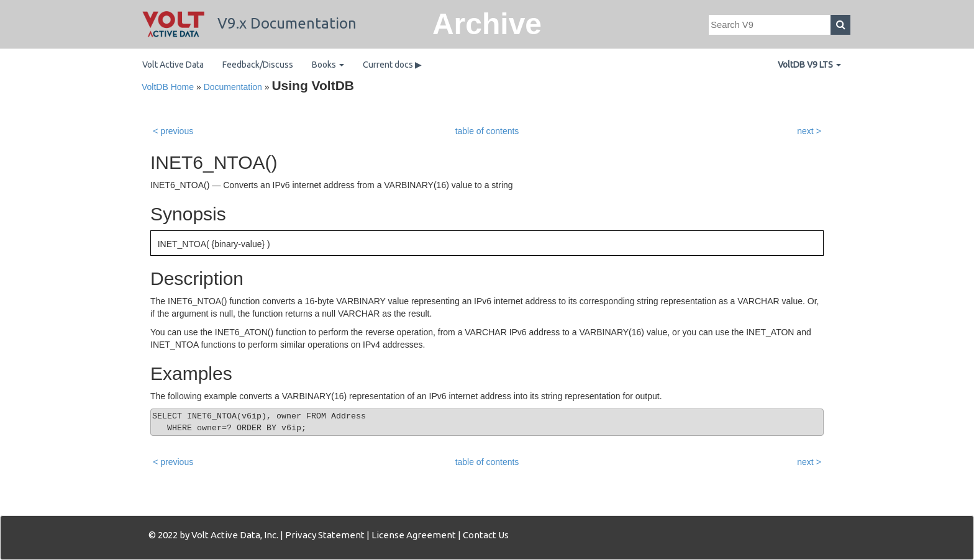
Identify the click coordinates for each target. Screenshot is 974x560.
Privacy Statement (325, 535)
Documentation (233, 87)
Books (328, 65)
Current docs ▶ (392, 65)
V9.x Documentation (249, 23)
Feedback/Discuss (258, 65)
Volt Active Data (173, 65)
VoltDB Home (168, 87)
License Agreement (414, 535)
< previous (173, 131)
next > (809, 131)
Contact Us (486, 535)
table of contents (487, 131)
